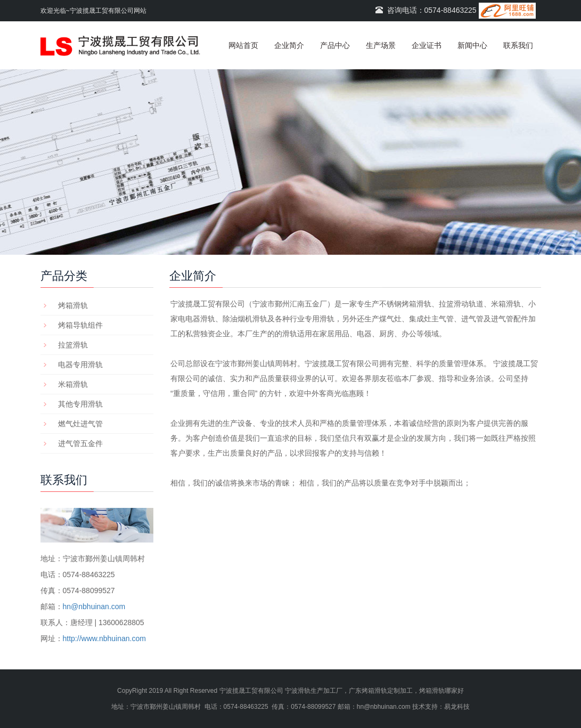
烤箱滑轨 (73, 305)
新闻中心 (472, 45)
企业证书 (427, 45)
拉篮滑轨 (73, 345)
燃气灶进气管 (80, 424)
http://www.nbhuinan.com (104, 638)
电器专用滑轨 (80, 365)
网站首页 (243, 45)
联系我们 (518, 45)
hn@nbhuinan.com (94, 606)
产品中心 (335, 45)
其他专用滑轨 (80, 404)
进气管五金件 (80, 443)
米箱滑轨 (73, 384)
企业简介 (289, 45)
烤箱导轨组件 (80, 325)
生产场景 (381, 45)
